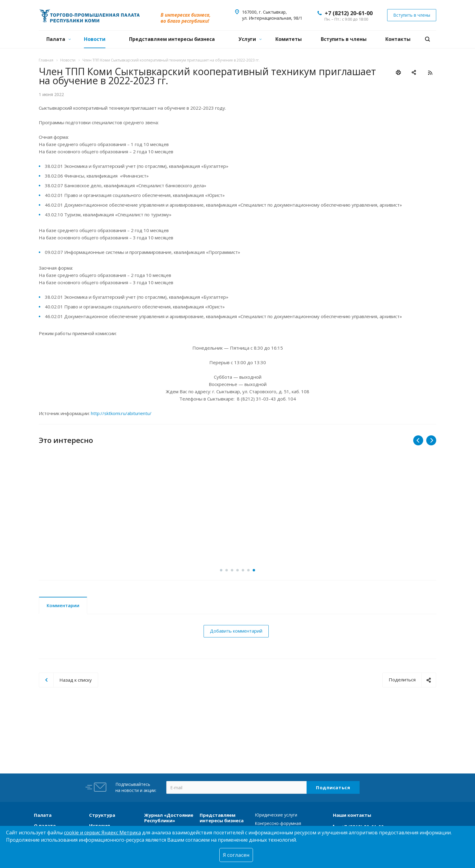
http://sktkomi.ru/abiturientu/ (121, 413)
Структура (102, 815)
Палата (59, 39)
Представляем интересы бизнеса (172, 39)
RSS (430, 73)
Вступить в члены (344, 39)
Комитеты (289, 39)
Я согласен (236, 855)
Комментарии (63, 605)
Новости (95, 39)
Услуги (250, 39)
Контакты (398, 39)
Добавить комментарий (236, 631)
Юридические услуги (276, 815)
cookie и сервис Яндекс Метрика (102, 833)
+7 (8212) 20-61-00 (349, 13)
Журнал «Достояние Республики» (169, 818)
